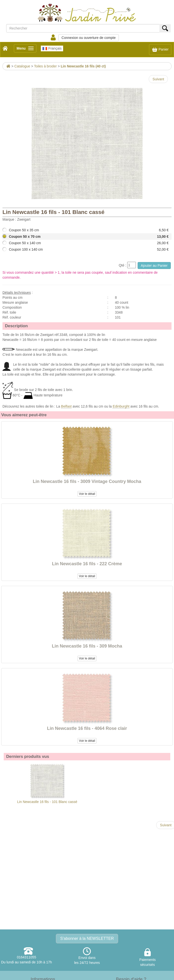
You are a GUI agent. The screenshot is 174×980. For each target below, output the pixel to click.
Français (52, 49)
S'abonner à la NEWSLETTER (87, 938)
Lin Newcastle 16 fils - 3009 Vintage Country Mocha (87, 481)
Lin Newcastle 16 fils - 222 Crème (87, 564)
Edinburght (121, 406)
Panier (160, 50)
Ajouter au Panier (154, 266)
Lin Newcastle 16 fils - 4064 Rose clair (87, 728)
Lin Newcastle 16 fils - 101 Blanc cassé (47, 783)
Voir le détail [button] (87, 494)
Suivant (158, 79)
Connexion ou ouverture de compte (89, 38)
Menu (26, 49)
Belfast (66, 406)
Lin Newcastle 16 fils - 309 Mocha (87, 646)
